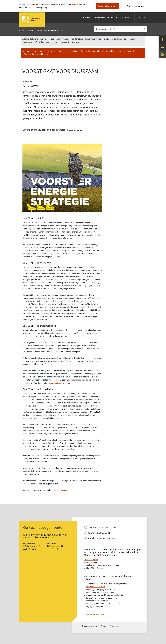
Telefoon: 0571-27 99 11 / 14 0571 (104, 527)
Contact (141, 18)
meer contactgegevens (95, 614)
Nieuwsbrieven (74, 42)
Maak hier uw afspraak (96, 587)
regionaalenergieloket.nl (60, 383)
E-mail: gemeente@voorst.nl (102, 538)
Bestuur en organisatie (106, 18)
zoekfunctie (43, 54)
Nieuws (87, 18)
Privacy (104, 626)
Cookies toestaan (106, 6)
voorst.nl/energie (60, 490)
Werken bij (127, 18)
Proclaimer (114, 626)
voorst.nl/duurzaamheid (32, 418)
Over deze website (90, 626)
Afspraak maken (91, 560)
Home (21, 31)
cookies (32, 4)
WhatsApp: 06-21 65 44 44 (100, 533)
